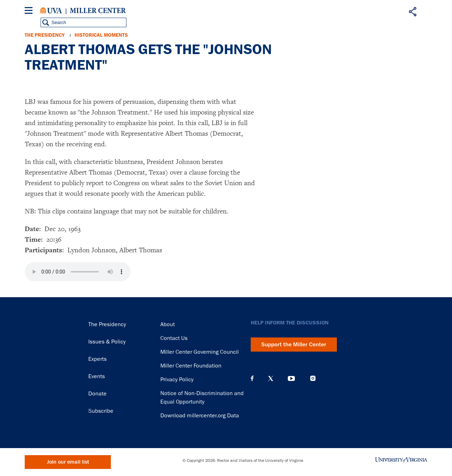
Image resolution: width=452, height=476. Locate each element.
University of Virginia (51, 11)
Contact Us (174, 338)
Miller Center (98, 11)
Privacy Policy (177, 380)
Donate (97, 394)
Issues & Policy (107, 342)
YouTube (291, 378)
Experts (97, 359)
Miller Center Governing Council (200, 352)
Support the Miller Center (294, 345)
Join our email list (68, 462)
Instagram (313, 378)
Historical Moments (101, 35)
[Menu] (30, 11)
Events (97, 376)
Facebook (252, 378)
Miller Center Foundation (191, 366)
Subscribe (101, 411)
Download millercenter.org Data (200, 416)
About (168, 324)
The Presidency (45, 35)
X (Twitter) (271, 378)
